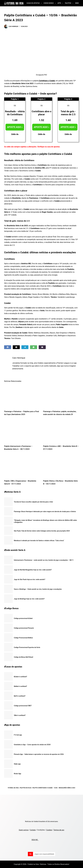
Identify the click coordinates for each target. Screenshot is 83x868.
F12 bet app (18, 735)
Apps (61, 3)
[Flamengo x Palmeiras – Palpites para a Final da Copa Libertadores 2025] (22, 396)
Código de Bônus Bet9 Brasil (23, 657)
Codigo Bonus (50, 3)
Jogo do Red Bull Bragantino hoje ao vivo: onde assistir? (33, 570)
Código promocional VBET (23, 706)
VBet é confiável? (20, 715)
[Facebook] (8, 347)
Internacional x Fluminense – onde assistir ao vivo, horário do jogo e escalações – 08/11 (44, 560)
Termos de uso (59, 830)
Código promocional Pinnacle (24, 628)
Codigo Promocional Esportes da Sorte (27, 647)
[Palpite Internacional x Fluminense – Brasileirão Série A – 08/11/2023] (22, 431)
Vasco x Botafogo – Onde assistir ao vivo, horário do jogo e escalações (38, 589)
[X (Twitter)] (16, 347)
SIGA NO (35, 840)
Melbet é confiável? (20, 686)
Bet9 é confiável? (20, 696)
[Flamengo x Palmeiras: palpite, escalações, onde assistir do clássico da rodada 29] (61, 396)
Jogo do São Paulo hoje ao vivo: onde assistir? (30, 579)
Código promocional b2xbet (23, 618)
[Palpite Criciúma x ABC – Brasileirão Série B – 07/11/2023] (61, 431)
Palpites (70, 3)
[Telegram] (25, 347)
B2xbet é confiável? (20, 677)
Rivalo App (17, 774)
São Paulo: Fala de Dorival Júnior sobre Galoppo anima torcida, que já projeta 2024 (42, 531)
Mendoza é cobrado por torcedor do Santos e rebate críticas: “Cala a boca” (39, 541)
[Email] (42, 347)
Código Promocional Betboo (23, 638)
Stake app (17, 764)
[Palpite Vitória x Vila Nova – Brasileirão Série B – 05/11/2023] (61, 466)
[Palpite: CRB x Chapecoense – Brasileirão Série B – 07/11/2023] (22, 466)
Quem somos (24, 830)
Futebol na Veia (13, 788)
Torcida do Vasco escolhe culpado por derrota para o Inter (33, 502)
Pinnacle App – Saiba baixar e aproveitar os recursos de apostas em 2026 (39, 754)
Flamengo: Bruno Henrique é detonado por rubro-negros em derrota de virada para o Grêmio (45, 512)
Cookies (49, 830)
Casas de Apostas (34, 3)
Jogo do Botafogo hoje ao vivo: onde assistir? (29, 599)
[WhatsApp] (34, 347)
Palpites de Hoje (26, 788)
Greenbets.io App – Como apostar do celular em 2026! (32, 745)
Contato (33, 830)
